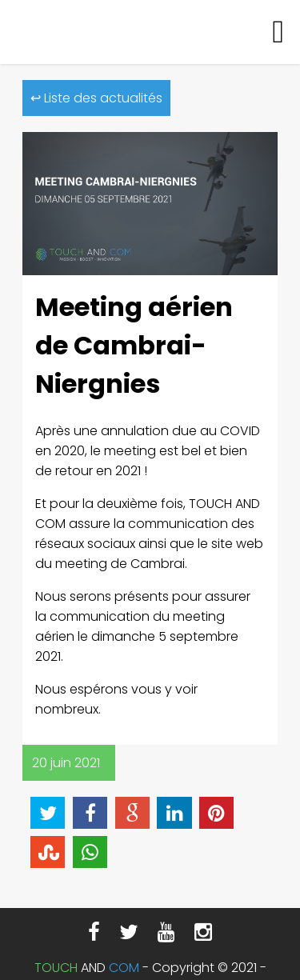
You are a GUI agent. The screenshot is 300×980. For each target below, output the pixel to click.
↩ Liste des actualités (96, 98)
